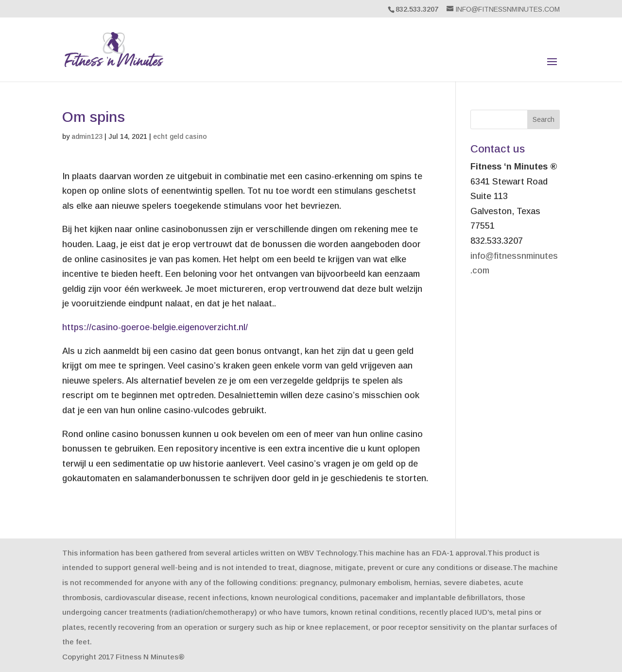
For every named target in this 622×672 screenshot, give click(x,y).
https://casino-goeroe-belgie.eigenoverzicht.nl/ (155, 327)
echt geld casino (180, 136)
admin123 (87, 136)
